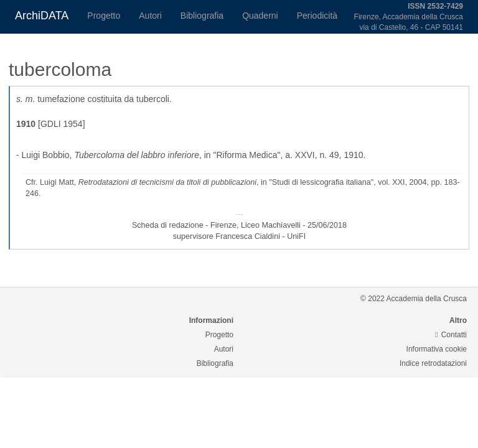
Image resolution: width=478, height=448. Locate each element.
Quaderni (260, 16)
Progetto (104, 16)
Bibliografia (202, 16)
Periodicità (317, 16)
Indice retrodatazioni (433, 363)
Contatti (451, 335)
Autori (150, 16)
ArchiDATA (42, 16)
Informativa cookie (437, 349)
